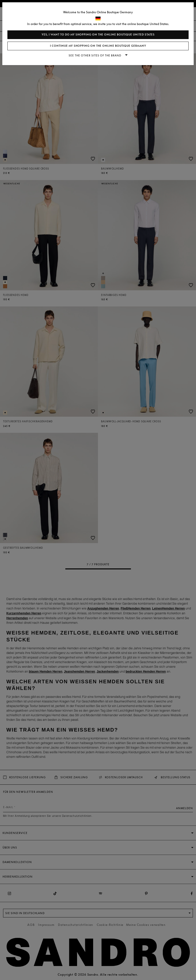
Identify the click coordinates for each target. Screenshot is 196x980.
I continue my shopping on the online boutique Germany (98, 46)
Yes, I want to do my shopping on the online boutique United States (98, 35)
